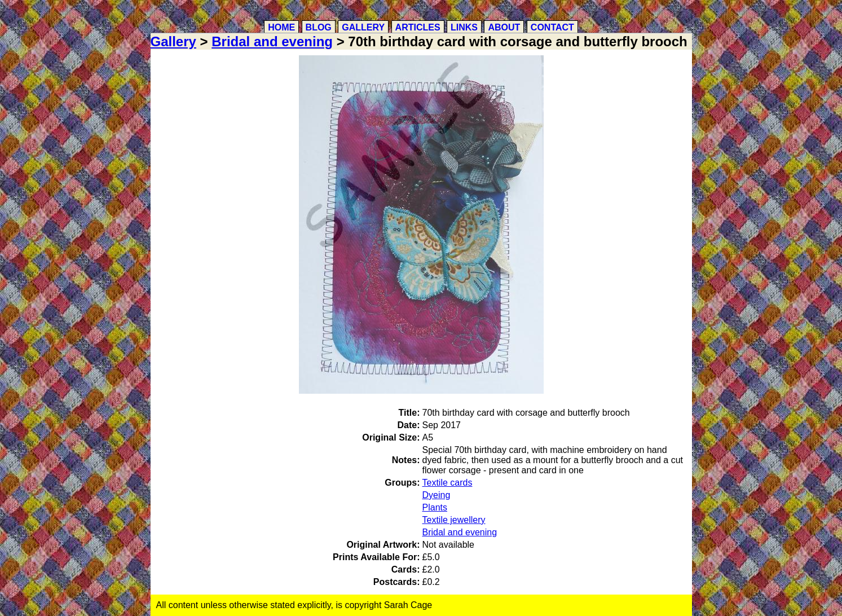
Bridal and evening (272, 41)
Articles (418, 27)
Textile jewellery (454, 520)
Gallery (363, 27)
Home (281, 27)
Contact (552, 27)
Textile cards (448, 483)
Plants (435, 507)
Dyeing (437, 495)
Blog (319, 27)
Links (464, 27)
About (504, 27)
